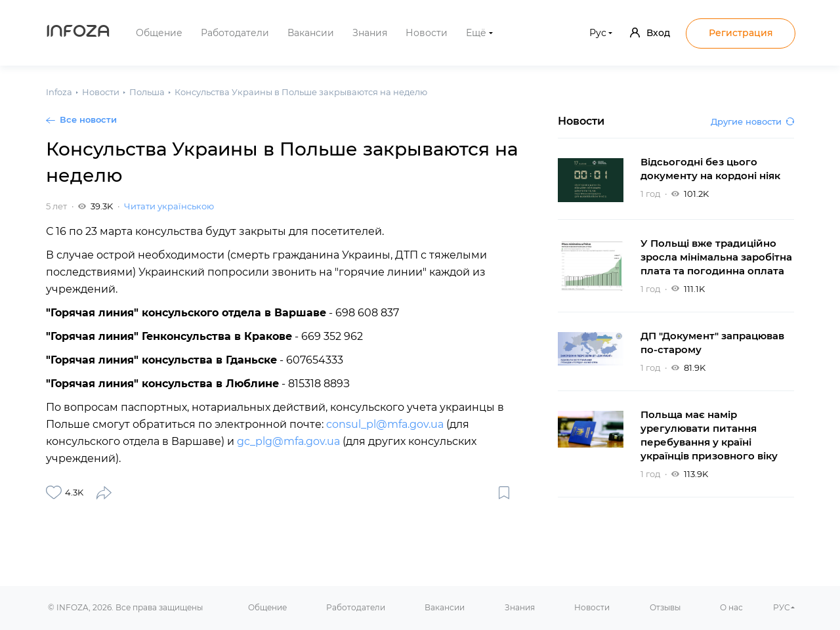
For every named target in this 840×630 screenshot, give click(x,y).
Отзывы (665, 607)
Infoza (78, 33)
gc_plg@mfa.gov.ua (288, 441)
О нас (731, 607)
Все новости (88, 119)
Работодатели (235, 33)
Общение (159, 33)
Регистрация (741, 33)
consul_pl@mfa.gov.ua (385, 424)
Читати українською (169, 206)
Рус (598, 33)
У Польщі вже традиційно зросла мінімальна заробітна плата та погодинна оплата (716, 257)
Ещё (476, 33)
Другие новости (752, 121)
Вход (650, 33)
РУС (782, 607)
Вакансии (311, 33)
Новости (427, 33)
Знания (370, 33)
